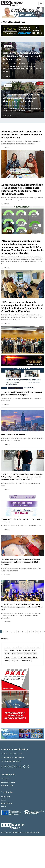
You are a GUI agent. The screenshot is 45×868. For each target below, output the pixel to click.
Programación (6, 797)
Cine (35, 654)
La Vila (33, 647)
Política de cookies (7, 785)
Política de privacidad (8, 782)
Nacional (19, 650)
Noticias (8, 46)
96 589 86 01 (9, 757)
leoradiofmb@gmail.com (12, 761)
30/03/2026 (6, 575)
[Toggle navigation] (41, 3)
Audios (7, 661)
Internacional (27, 650)
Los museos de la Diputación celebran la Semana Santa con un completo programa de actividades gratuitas (21, 562)
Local (12, 661)
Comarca (21, 654)
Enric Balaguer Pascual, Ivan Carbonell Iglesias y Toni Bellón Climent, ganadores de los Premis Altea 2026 (22, 607)
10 (33, 632)
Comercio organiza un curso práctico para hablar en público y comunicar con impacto (22, 393)
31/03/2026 (6, 405)
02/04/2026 (7, 76)
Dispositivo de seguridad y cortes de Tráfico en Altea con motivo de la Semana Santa (22, 56)
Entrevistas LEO (27, 661)
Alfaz (21, 647)
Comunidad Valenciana (25, 657)
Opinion (18, 661)
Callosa (12, 650)
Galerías (4, 807)
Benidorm (8, 647)
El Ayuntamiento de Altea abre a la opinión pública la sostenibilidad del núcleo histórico (22, 135)
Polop (7, 650)
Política (34, 650)
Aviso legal (5, 779)
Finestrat (15, 647)
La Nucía (26, 647)
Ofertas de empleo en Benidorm (14, 434)
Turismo (7, 657)
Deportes (8, 654)
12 (41, 632)
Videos (35, 657)
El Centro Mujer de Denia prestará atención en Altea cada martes (22, 521)
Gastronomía (29, 654)
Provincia (14, 657)
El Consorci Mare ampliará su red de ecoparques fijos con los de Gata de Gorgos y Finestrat (22, 98)
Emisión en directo (7, 803)
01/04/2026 (6, 147)
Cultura (14, 654)
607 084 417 (19, 757)
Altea (38, 647)
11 (37, 632)
